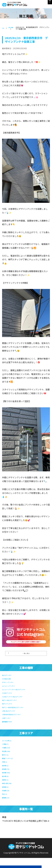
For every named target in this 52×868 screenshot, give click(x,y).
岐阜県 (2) (7, 766)
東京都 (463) (8, 773)
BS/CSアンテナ (9, 677)
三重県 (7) (7, 745)
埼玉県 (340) (8, 752)
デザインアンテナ (10, 684)
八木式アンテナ (9, 695)
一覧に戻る (20, 655)
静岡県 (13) (7, 797)
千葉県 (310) (8, 748)
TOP (4, 28)
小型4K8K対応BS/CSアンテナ (16, 716)
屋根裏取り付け (9, 723)
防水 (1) (6, 794)
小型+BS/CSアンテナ (12, 712)
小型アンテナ (8, 719)
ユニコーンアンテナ (11, 688)
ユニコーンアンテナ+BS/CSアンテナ (19, 691)
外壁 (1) (6, 762)
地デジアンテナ (9, 705)
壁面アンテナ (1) (10, 759)
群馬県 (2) (7, 787)
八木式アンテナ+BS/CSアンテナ (17, 698)
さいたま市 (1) (9, 741)
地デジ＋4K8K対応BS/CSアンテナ (18, 709)
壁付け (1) (7, 755)
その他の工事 (8, 681)
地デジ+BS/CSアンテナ (13, 702)
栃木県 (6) (7, 776)
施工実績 (13, 27)
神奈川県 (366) (9, 783)
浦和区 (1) (7, 780)
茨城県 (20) (7, 790)
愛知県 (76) (7, 769)
